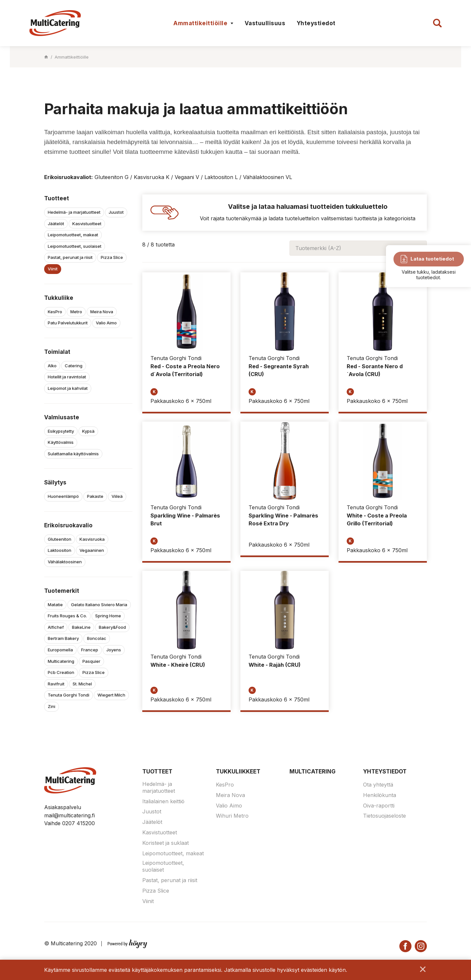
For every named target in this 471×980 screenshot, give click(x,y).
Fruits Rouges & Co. (67, 616)
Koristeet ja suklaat (166, 843)
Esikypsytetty (61, 431)
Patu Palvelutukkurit (68, 323)
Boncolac (97, 638)
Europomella (60, 650)
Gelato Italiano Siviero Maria (99, 605)
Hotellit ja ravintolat (67, 377)
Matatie (55, 605)
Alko (52, 366)
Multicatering (61, 661)
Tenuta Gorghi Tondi (69, 695)
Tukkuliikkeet (238, 771)
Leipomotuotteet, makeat (73, 235)
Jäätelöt (56, 224)
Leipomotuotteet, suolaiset (75, 246)
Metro (76, 312)
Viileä (117, 496)
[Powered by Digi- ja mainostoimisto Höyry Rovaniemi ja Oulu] (127, 942)
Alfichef (56, 627)
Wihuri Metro (232, 816)
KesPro (55, 312)
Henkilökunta (380, 795)
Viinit (53, 269)
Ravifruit (56, 684)
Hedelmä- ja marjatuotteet (74, 212)
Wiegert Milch (111, 695)
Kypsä (88, 431)
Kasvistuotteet (87, 224)
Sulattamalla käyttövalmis (73, 454)
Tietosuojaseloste (384, 816)
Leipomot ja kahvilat (68, 388)
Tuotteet (157, 771)
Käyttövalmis (61, 442)
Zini (52, 706)
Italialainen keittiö (163, 801)
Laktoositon (60, 550)
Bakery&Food (112, 627)
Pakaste (95, 496)
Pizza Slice (112, 257)
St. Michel (82, 684)
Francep (90, 650)
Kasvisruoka (92, 539)
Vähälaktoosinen (65, 562)
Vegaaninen (92, 550)
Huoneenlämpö (63, 496)
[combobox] (358, 248)
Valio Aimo (106, 323)
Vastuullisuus (265, 23)
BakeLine (81, 627)
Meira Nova (102, 312)
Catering (74, 366)
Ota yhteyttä (378, 785)
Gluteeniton (60, 539)
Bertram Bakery (63, 638)
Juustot (116, 212)
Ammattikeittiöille (200, 23)
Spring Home (108, 616)
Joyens (114, 650)
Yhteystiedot (316, 23)
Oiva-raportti (379, 806)
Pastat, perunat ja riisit (70, 257)
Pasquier (91, 661)
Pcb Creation (61, 672)
